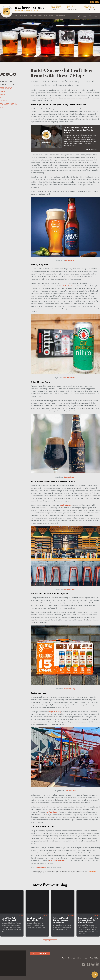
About (64, 958)
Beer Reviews (6, 88)
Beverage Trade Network (58, 861)
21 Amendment (52, 812)
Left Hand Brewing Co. (70, 378)
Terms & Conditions (75, 958)
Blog (46, 16)
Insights (4, 91)
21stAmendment (70, 791)
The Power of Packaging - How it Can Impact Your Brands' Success (61, 920)
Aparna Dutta (42, 867)
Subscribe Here (40, 954)
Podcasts (4, 101)
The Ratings (24, 16)
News (2, 95)
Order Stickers (61, 16)
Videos (3, 107)
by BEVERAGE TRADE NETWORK (27, 10)
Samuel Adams (70, 260)
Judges (40, 16)
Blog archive (50, 941)
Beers (17, 16)
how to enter (93, 872)
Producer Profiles (9, 104)
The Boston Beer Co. (67, 286)
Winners (52, 16)
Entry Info (33, 16)
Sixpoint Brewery (70, 689)
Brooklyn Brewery (70, 477)
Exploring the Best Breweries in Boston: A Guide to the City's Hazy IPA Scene (88, 920)
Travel (3, 98)
